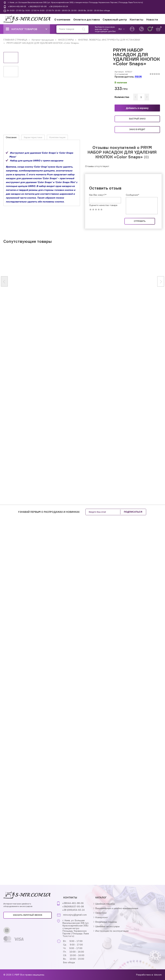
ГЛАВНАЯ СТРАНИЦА (15, 40)
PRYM (138, 77)
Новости (152, 20)
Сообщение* (133, 195)
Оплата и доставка (87, 20)
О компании (62, 20)
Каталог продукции (42, 40)
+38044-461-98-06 (17, 6)
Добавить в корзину (137, 108)
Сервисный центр (115, 20)
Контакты (136, 20)
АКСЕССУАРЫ (66, 40)
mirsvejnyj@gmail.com (75, 915)
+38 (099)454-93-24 (58, 6)
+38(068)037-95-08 (37, 6)
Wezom (158, 975)
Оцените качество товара (103, 205)
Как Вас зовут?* (98, 195)
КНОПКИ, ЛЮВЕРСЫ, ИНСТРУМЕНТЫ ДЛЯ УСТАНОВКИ (109, 40)
